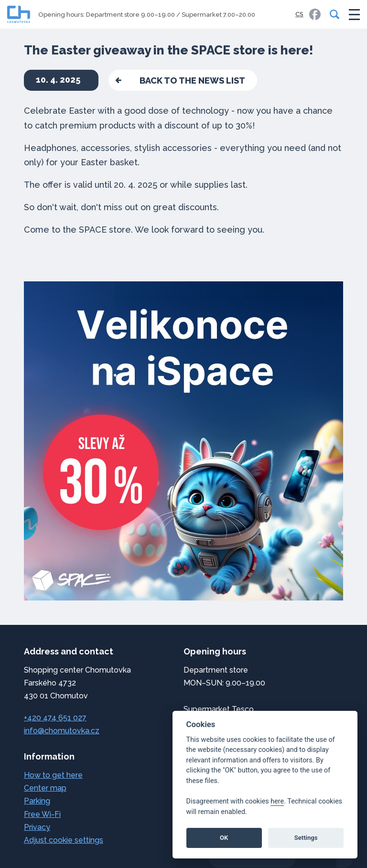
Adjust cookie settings (64, 840)
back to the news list (192, 80)
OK (224, 838)
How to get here (53, 775)
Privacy (37, 827)
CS (299, 14)
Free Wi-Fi (42, 814)
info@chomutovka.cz (62, 731)
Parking (37, 801)
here (277, 801)
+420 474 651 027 (55, 718)
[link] (315, 14)
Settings (306, 838)
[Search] (333, 14)
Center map (45, 788)
